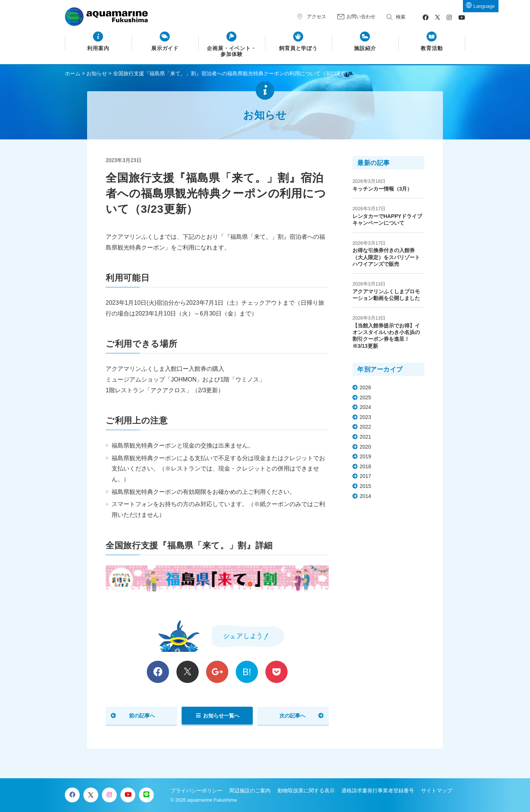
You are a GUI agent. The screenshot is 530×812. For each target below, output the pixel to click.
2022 (365, 427)
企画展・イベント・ (232, 52)
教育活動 (432, 48)
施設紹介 (365, 48)
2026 (365, 387)
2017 (365, 476)
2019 (365, 456)
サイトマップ (437, 790)
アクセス (317, 16)
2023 (365, 417)
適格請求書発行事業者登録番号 (378, 790)
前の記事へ (142, 716)
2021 (365, 437)
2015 (365, 486)
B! (247, 672)
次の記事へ (292, 716)
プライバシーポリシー (196, 790)
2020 (365, 447)
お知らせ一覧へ (221, 716)
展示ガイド (165, 48)
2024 (365, 407)
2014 (365, 496)
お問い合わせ (361, 16)
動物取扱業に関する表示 (306, 790)
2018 (365, 466)
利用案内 (98, 48)
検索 (401, 17)
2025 (365, 397)
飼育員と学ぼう (299, 48)
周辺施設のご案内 (250, 790)
